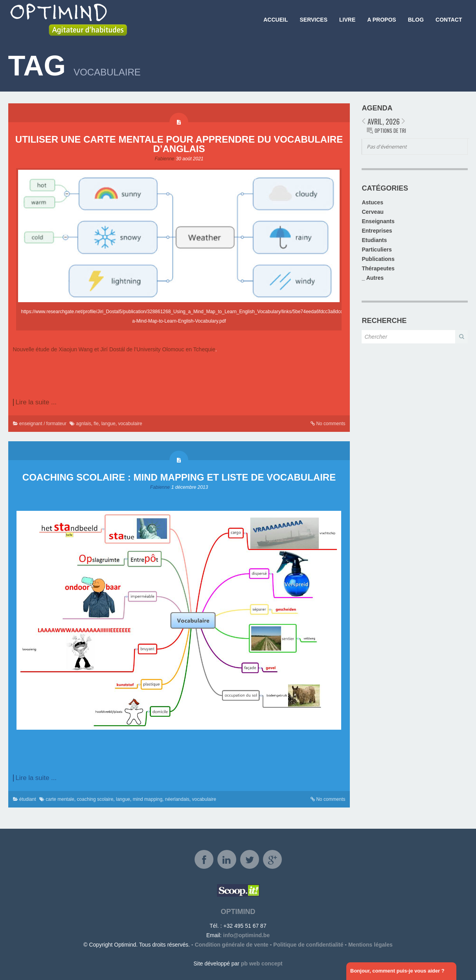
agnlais (84, 424)
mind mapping (148, 799)
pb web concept (262, 963)
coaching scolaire (95, 799)
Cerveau (372, 212)
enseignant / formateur (43, 424)
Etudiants (374, 240)
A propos (381, 20)
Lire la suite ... (36, 402)
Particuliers (377, 250)
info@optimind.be (247, 935)
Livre (347, 20)
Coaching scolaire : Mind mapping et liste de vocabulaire (179, 477)
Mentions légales (370, 945)
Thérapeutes (378, 268)
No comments (331, 424)
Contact (449, 20)
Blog (416, 20)
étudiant (28, 799)
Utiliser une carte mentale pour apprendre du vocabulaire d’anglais (179, 144)
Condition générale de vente (231, 945)
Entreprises (377, 231)
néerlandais (177, 799)
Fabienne (164, 159)
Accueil (276, 20)
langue (108, 424)
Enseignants (378, 221)
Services (313, 20)
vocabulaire (130, 424)
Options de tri (390, 130)
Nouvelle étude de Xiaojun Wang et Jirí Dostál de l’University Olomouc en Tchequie (114, 349)
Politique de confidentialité (308, 945)
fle (96, 424)
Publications (378, 259)
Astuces (372, 202)
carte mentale (60, 799)
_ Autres (373, 278)
